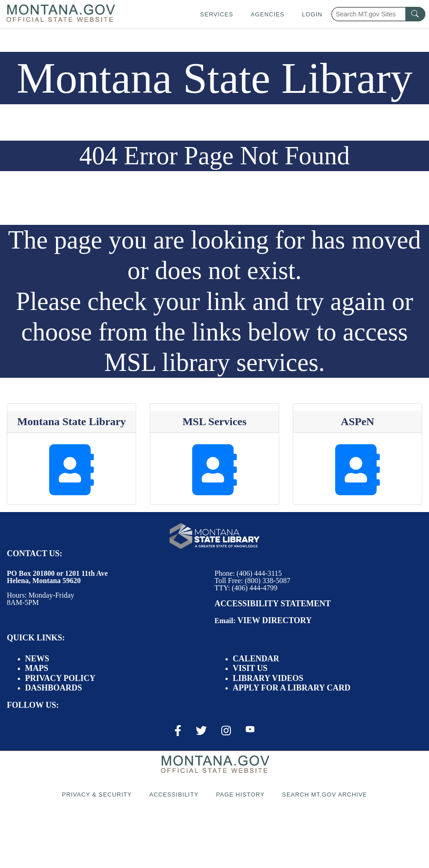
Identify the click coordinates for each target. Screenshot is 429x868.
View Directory (274, 620)
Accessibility (174, 794)
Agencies (267, 14)
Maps (37, 668)
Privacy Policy (60, 678)
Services (217, 14)
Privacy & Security (97, 794)
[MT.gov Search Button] (415, 14)
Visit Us (250, 668)
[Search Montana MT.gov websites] (378, 14)
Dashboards (54, 688)
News (37, 659)
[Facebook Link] (178, 731)
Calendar (256, 659)
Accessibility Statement (273, 604)
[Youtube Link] (250, 730)
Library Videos (268, 678)
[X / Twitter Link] (201, 731)
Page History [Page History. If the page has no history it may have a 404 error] (240, 794)
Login (312, 14)
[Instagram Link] (226, 731)
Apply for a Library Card (291, 688)
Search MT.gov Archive (324, 794)
